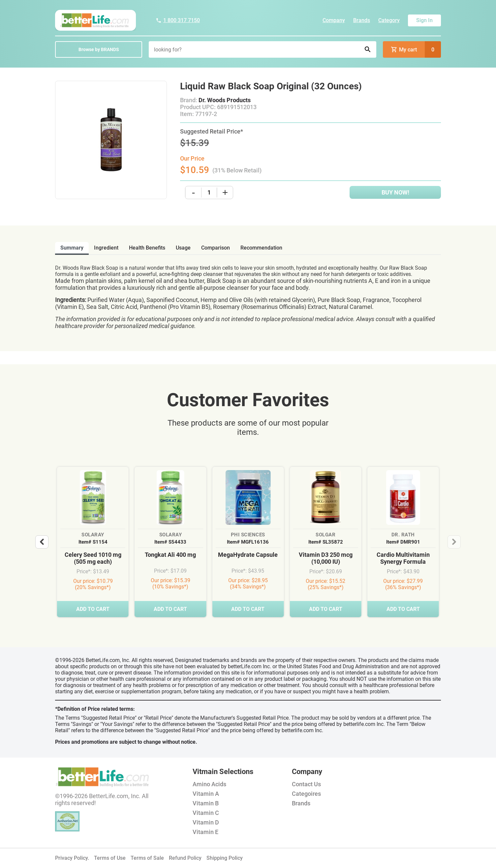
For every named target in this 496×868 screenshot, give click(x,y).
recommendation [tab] (261, 248)
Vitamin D (206, 822)
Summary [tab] (72, 248)
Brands (362, 20)
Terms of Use (110, 858)
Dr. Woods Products (225, 100)
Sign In (424, 20)
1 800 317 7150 (178, 20)
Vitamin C (206, 813)
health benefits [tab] (147, 248)
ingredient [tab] (106, 248)
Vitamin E (205, 832)
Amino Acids (209, 784)
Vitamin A (206, 794)
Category (389, 20)
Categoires (306, 794)
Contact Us (306, 784)
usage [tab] (183, 248)
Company (334, 20)
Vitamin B (206, 803)
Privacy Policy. (72, 858)
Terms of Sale (147, 858)
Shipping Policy (225, 858)
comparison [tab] (216, 248)
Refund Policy (185, 858)
